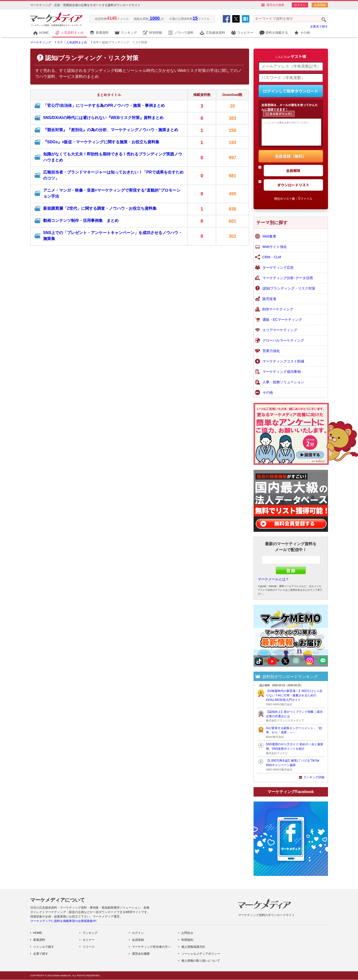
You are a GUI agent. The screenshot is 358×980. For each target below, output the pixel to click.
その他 (305, 33)
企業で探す (41, 954)
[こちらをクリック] (279, 114)
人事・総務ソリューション (283, 386)
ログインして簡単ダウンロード (291, 91)
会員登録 (320, 5)
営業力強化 (271, 355)
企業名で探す (319, 27)
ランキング (129, 33)
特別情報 (156, 33)
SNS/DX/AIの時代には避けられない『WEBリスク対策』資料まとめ (103, 118)
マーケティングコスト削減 (283, 365)
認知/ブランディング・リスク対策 (289, 292)
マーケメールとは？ (273, 583)
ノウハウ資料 (184, 33)
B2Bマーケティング (278, 313)
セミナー (89, 940)
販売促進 (269, 303)
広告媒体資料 (215, 33)
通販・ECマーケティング (282, 324)
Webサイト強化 (275, 251)
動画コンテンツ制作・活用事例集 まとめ (81, 221)
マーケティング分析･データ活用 (288, 282)
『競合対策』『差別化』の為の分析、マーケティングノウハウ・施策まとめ (111, 130)
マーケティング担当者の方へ (151, 947)
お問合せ (187, 933)
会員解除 (293, 174)
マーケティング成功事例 (282, 376)
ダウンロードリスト (293, 189)
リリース (89, 947)
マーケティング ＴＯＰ (47, 42)
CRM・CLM (272, 261)
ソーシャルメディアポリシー (201, 954)
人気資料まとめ (72, 33)
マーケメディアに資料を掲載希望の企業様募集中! (63, 921)
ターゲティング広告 (278, 271)
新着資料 (102, 33)
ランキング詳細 (314, 781)
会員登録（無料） (291, 160)
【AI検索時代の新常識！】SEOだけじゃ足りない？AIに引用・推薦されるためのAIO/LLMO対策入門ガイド (294, 699)
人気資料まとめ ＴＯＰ (83, 42)
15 (195, 18)
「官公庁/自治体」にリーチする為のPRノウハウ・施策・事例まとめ (104, 105)
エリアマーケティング (280, 334)
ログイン (300, 5)
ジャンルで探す (44, 947)
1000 (155, 18)
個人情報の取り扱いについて (201, 961)
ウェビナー (245, 33)
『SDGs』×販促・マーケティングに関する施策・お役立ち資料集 (101, 142)
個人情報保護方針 (193, 947)
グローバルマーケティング (283, 344)
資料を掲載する (277, 33)
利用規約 (187, 940)
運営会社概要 (275, 5)
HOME (44, 33)
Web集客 (270, 240)
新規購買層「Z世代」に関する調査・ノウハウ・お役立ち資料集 (100, 208)
